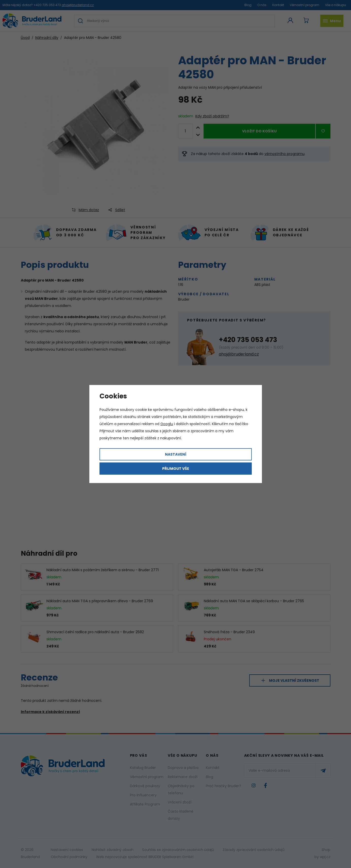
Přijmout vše (176, 469)
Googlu (167, 424)
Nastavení (176, 454)
